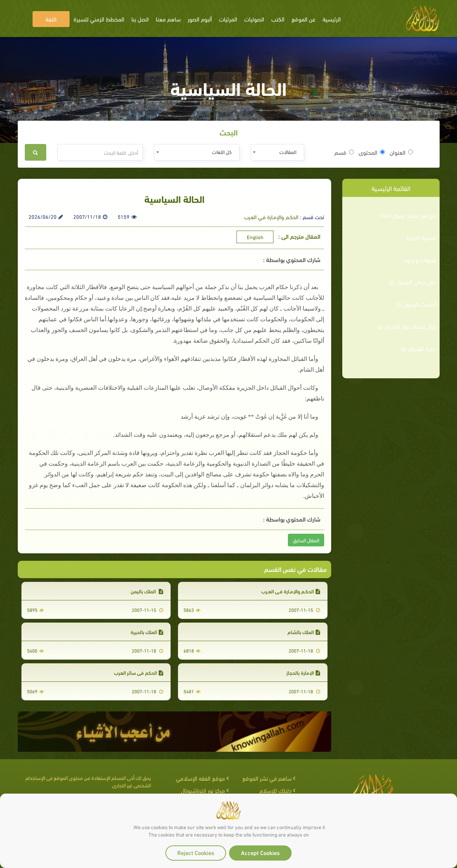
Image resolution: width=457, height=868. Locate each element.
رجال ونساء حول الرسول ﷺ (406, 326)
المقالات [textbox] (288, 152)
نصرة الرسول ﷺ (418, 348)
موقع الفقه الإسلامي (200, 778)
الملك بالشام (304, 632)
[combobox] (277, 152)
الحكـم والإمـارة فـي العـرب (271, 217)
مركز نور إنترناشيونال (203, 790)
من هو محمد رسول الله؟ (408, 215)
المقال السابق (306, 540)
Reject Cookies (196, 852)
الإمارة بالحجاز (303, 672)
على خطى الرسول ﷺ (412, 282)
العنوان (401, 152)
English (255, 237)
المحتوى (372, 152)
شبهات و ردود (420, 259)
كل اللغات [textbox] (222, 152)
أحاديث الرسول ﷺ (416, 304)
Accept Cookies (260, 852)
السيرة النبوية (421, 237)
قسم (344, 152)
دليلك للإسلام (275, 790)
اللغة (51, 19)
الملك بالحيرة (147, 632)
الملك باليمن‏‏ (147, 591)
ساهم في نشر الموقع (267, 778)
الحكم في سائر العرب (139, 672)
